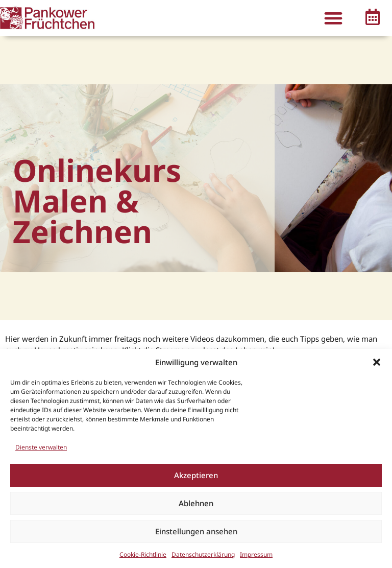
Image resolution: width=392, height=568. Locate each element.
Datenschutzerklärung (203, 554)
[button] (377, 362)
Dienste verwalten (41, 447)
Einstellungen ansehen (196, 531)
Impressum (256, 554)
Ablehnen (196, 503)
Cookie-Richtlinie (143, 554)
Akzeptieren (196, 475)
